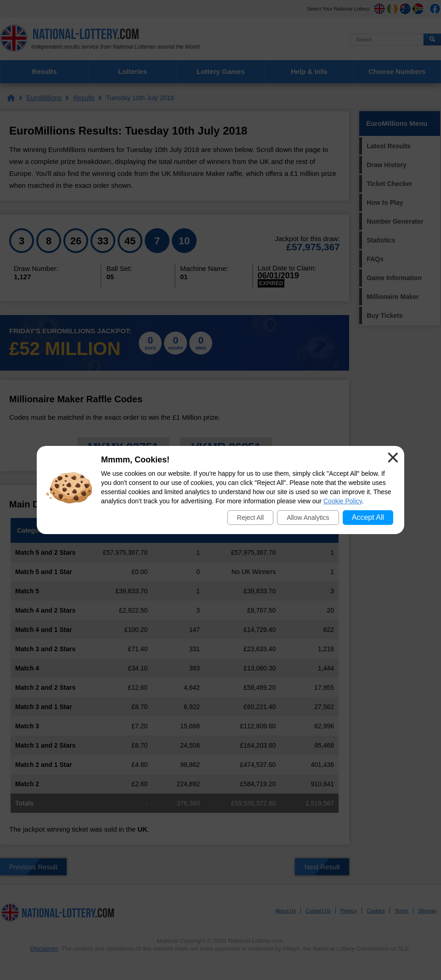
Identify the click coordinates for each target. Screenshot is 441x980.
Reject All (250, 518)
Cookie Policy (343, 501)
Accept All (368, 517)
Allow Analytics (308, 518)
